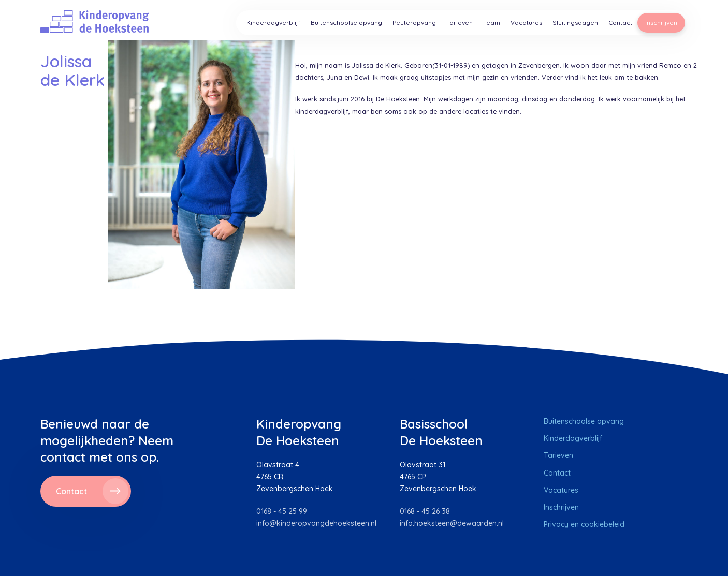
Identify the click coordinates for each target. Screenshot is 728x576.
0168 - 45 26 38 (425, 511)
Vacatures (526, 23)
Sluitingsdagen (575, 23)
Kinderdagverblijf (273, 23)
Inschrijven (661, 23)
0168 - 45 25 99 (282, 511)
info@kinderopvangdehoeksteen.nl (316, 523)
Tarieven (460, 23)
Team (492, 23)
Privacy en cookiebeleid (584, 524)
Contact (620, 23)
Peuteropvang (414, 23)
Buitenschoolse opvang (346, 23)
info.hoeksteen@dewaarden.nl (452, 523)
